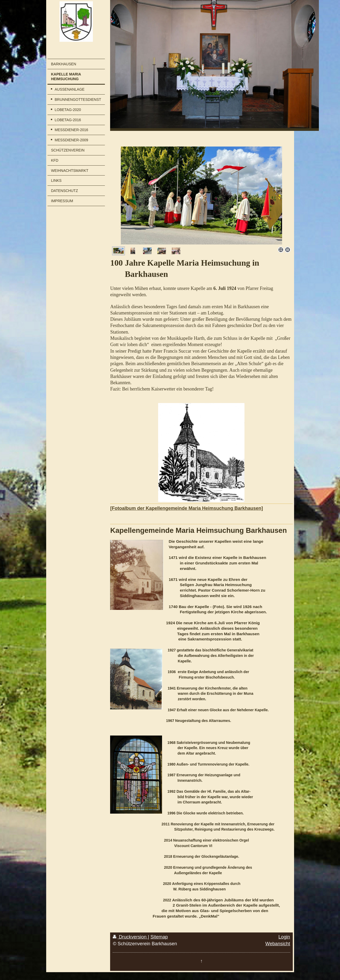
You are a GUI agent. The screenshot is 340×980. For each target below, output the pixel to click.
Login (284, 937)
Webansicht (278, 944)
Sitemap (159, 937)
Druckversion (130, 937)
